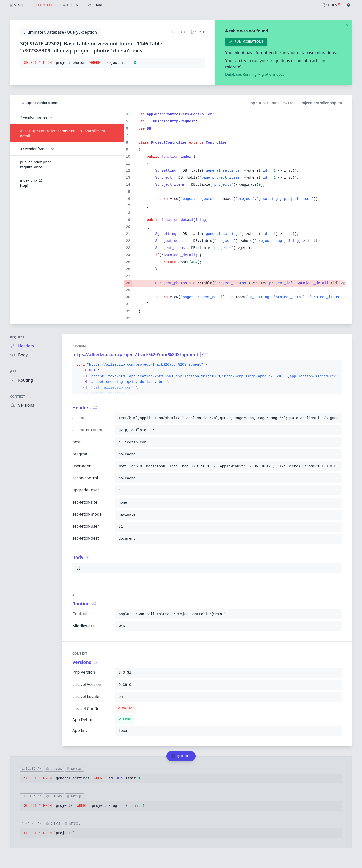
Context (18, 396)
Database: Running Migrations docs (255, 74)
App (13, 371)
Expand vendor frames (40, 103)
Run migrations (246, 42)
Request (17, 337)
